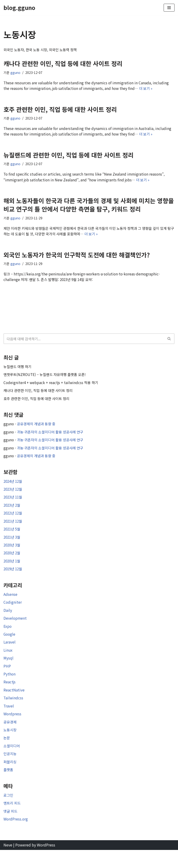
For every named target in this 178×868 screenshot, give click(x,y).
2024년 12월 (14, 489)
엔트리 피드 (13, 820)
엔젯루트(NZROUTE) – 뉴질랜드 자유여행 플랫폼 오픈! (47, 379)
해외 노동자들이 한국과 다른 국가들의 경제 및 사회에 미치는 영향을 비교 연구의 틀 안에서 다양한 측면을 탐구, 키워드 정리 (89, 207)
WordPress (46, 863)
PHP (7, 679)
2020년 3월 (13, 554)
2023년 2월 (13, 513)
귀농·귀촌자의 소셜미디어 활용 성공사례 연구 (53, 438)
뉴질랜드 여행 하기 (18, 371)
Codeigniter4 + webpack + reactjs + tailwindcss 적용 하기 (52, 388)
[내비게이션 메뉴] (169, 8)
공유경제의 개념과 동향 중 (38, 430)
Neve (8, 863)
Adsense (10, 605)
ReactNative (14, 704)
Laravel (10, 654)
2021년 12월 (14, 530)
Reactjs (10, 695)
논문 (7, 753)
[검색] (84, 343)
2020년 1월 (13, 571)
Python (10, 687)
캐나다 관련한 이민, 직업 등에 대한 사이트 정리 (63, 64)
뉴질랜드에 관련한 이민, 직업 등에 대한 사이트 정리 (68, 157)
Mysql (8, 671)
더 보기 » (150, 89)
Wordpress (13, 729)
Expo (8, 638)
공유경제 (10, 737)
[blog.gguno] (19, 8)
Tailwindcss (14, 712)
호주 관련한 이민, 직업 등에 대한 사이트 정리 (60, 110)
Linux (8, 663)
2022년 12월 (14, 521)
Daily (8, 621)
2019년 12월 (14, 579)
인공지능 (10, 770)
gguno (16, 73)
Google (10, 646)
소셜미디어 (12, 761)
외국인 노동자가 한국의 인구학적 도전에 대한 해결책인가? (77, 258)
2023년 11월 (14, 505)
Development (15, 630)
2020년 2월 (13, 563)
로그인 (9, 812)
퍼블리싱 (10, 778)
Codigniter (13, 613)
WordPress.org (16, 837)
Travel (9, 720)
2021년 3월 (13, 546)
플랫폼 (9, 786)
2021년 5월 (13, 538)
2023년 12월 (14, 497)
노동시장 (10, 745)
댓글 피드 (11, 828)
